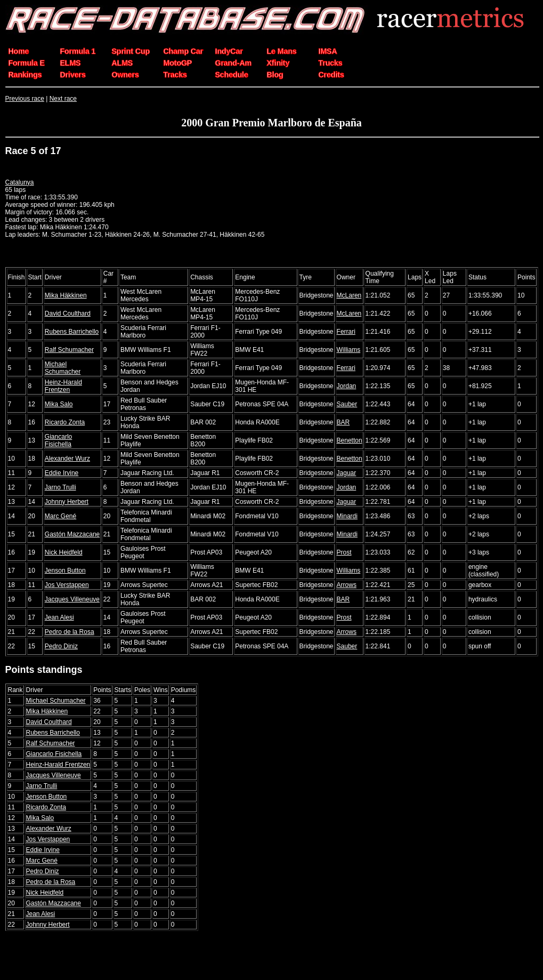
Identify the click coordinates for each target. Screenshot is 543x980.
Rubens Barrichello (72, 332)
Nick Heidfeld (64, 552)
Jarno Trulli (60, 487)
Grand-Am (233, 63)
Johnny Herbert (67, 502)
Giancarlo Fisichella (58, 440)
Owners (125, 75)
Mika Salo (59, 404)
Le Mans (282, 51)
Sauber (347, 404)
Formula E (27, 63)
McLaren (349, 295)
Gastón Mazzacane (72, 534)
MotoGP (178, 63)
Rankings (25, 75)
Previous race (25, 99)
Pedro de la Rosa (70, 632)
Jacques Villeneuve (72, 599)
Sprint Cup (131, 51)
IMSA (328, 51)
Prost (344, 552)
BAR (343, 422)
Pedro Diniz (61, 646)
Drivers (73, 75)
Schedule (232, 75)
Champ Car (184, 51)
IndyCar (229, 51)
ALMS (123, 63)
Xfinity (278, 63)
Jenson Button (65, 571)
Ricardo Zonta (65, 422)
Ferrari (346, 332)
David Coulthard (68, 314)
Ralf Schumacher (69, 350)
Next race (63, 99)
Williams (349, 350)
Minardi (347, 516)
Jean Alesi (59, 617)
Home (19, 51)
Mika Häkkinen (66, 295)
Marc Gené (60, 516)
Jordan (347, 386)
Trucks (331, 63)
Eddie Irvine (62, 473)
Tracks (175, 75)
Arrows (347, 585)
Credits (331, 75)
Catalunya (20, 182)
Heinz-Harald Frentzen (63, 386)
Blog (275, 75)
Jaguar (347, 473)
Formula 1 (78, 51)
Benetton (350, 440)
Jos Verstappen (67, 585)
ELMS (71, 63)
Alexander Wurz (67, 459)
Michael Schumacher (63, 368)
